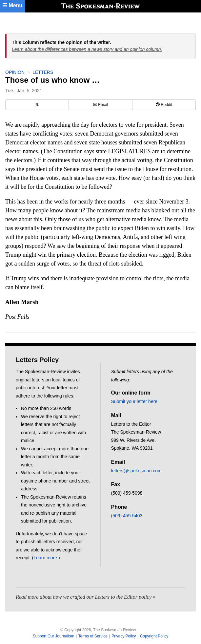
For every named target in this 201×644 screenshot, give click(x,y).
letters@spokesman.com (136, 471)
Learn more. (46, 558)
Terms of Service (93, 636)
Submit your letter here (134, 401)
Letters (43, 72)
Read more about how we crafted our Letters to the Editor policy (84, 597)
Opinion (15, 72)
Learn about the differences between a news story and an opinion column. (87, 49)
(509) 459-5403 (127, 516)
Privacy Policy (124, 636)
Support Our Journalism (54, 636)
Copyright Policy (154, 636)
